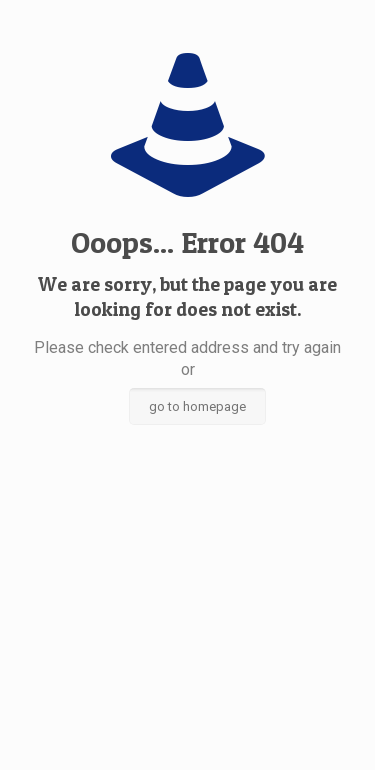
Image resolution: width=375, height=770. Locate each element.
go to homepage (197, 406)
